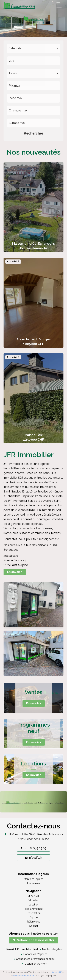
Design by (35, 964)
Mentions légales (52, 949)
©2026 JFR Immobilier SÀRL (22, 949)
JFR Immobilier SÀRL (23, 834)
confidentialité (55, 972)
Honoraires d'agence (35, 954)
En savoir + (15, 572)
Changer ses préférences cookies (35, 959)
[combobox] (33, 48)
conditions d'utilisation (24, 976)
